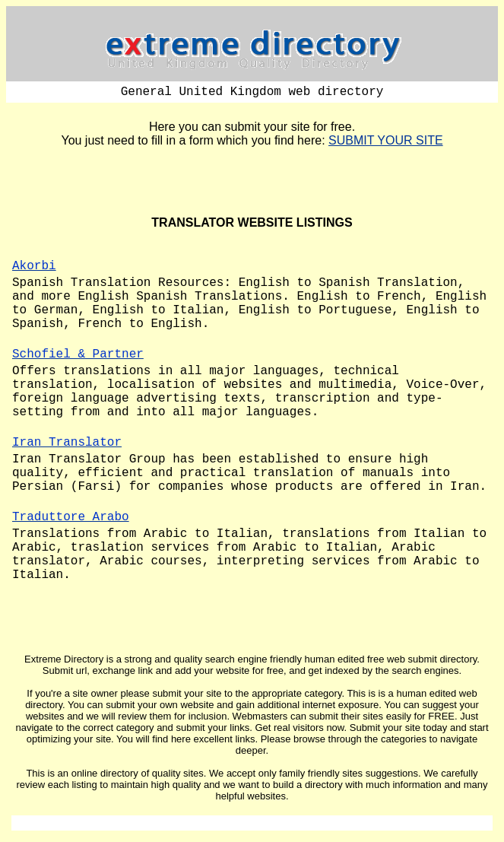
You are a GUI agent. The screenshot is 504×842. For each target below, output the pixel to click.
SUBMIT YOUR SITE (386, 140)
